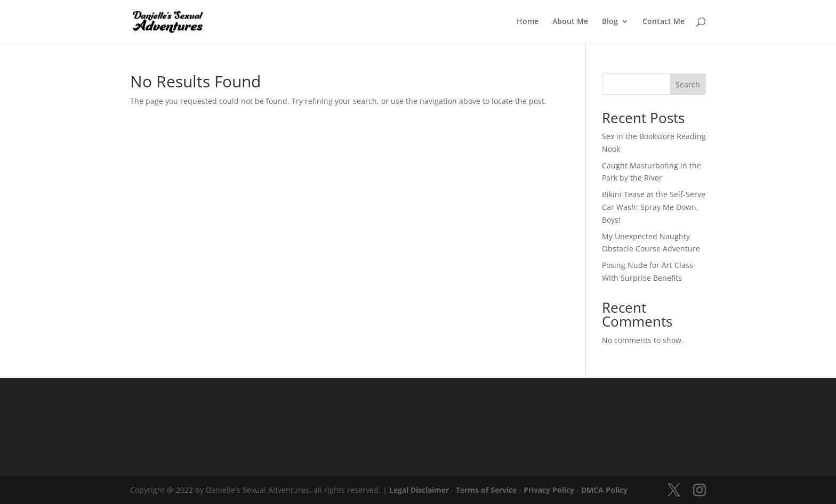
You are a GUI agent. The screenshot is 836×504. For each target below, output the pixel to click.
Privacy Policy (549, 490)
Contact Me (664, 22)
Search (688, 84)
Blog (610, 22)
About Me (570, 22)
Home (528, 22)
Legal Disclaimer (419, 490)
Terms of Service (486, 490)
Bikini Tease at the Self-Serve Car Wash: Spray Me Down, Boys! (654, 207)
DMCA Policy (604, 490)
